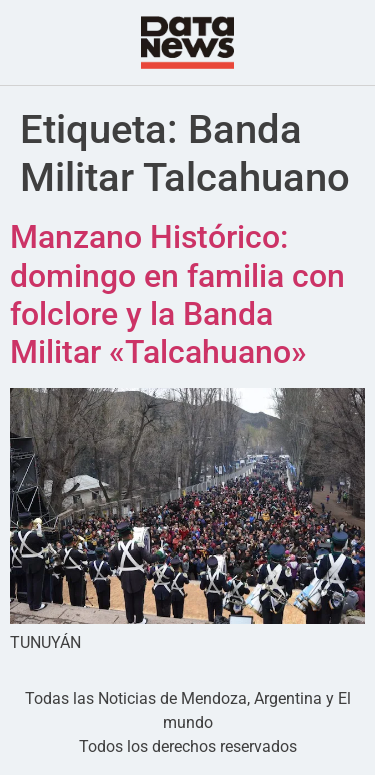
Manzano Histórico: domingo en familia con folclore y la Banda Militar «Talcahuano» (177, 294)
